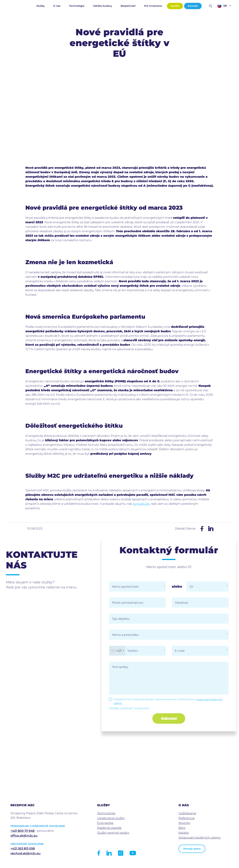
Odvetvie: (182, 603)
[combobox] (117, 651)
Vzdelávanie (187, 813)
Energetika (105, 823)
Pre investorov (153, 6)
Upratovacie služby (111, 818)
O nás (57, 6)
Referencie (187, 818)
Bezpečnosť (128, 6)
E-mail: (180, 651)
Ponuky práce (192, 849)
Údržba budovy (103, 6)
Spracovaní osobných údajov (200, 837)
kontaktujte (141, 504)
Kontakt (193, 6)
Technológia (77, 6)
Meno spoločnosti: (125, 587)
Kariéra (175, 6)
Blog (182, 828)
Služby (41, 6)
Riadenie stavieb (109, 828)
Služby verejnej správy (113, 833)
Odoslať (169, 718)
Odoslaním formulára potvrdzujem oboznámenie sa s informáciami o (168, 701)
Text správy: (120, 667)
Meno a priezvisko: (125, 635)
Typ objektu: (121, 619)
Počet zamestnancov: (128, 603)
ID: (191, 587)
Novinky (184, 823)
